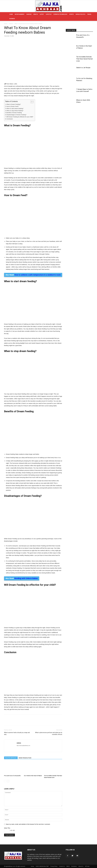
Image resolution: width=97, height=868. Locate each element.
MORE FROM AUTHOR (25, 754)
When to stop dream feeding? (15, 111)
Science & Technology (60, 14)
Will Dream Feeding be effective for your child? (20, 117)
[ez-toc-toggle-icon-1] (31, 102)
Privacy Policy (54, 863)
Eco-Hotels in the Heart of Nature (33, 772)
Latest (42, 14)
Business (12, 19)
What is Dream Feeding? (14, 104)
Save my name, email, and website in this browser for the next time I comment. (28, 820)
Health (36, 14)
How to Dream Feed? (12, 106)
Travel (89, 14)
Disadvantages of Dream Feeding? (16, 115)
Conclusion (10, 119)
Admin (19, 739)
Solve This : (7, 824)
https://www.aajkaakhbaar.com (23, 742)
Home (11, 14)
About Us (81, 863)
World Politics (80, 14)
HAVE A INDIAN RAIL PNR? (42, 863)
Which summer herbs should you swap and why (17, 730)
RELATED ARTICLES (11, 754)
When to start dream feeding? (15, 109)
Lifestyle (49, 14)
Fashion (29, 14)
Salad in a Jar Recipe (83, 68)
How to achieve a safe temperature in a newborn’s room (38, 275)
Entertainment (20, 14)
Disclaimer (74, 863)
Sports (72, 14)
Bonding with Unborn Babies (26, 576)
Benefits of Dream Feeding (14, 113)
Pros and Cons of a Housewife (12, 772)
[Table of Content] (32, 102)
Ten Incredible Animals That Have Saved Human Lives (84, 59)
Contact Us (62, 863)
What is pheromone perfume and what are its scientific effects (49, 730)
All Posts (87, 863)
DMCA (68, 863)
